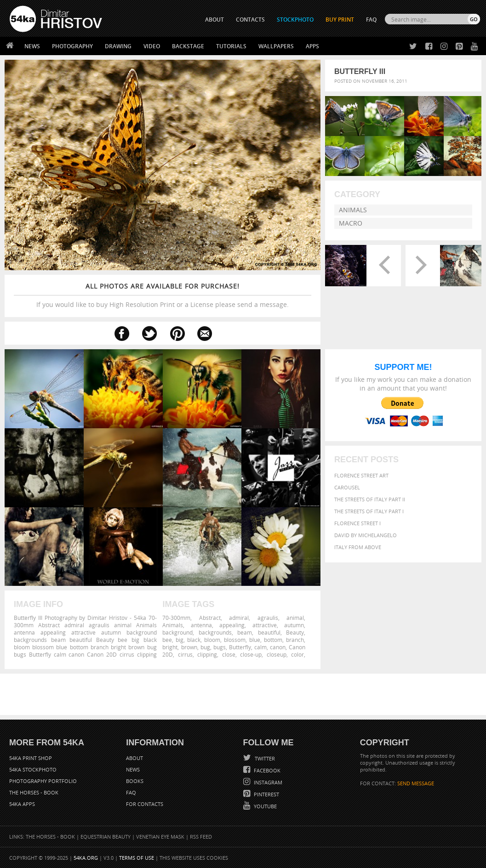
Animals (353, 210)
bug (205, 647)
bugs (220, 647)
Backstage (188, 46)
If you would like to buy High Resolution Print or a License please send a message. (163, 295)
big (180, 640)
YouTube (265, 806)
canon (278, 647)
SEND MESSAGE (416, 783)
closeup (277, 654)
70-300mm (176, 618)
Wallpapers (276, 46)
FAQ (371, 20)
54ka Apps (22, 804)
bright (170, 647)
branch (295, 640)
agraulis (268, 618)
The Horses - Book (34, 792)
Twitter (264, 758)
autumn (294, 625)
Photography (72, 46)
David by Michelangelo (366, 535)
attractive (265, 625)
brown (189, 647)
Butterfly (240, 647)
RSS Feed (201, 837)
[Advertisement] (245, 694)
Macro (351, 223)
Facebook (266, 770)
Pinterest (266, 794)
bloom (212, 640)
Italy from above (358, 547)
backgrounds (215, 632)
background (177, 632)
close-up (251, 654)
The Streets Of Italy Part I (369, 511)
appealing (232, 625)
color (297, 654)
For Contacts (145, 804)
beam (245, 632)
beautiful (269, 632)
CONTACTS (250, 20)
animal (295, 618)
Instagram (267, 782)
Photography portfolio (43, 781)
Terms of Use (137, 858)
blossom (235, 640)
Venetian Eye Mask (160, 837)
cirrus (185, 654)
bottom (273, 640)
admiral (239, 618)
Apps (312, 46)
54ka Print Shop (31, 758)
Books (135, 781)
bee (167, 640)
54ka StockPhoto (33, 769)
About (134, 758)
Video (152, 46)
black (194, 640)
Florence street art (361, 475)
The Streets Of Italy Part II (370, 499)
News (32, 46)
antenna (201, 625)
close (229, 654)
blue (255, 640)
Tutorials (231, 46)
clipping (207, 654)
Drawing (118, 46)
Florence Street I (357, 523)
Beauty (295, 632)
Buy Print (340, 20)
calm (260, 647)
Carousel (347, 487)
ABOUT (214, 20)
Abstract (210, 618)
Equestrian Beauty (106, 837)
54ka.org (86, 858)
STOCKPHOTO (295, 20)
